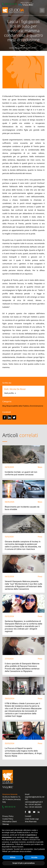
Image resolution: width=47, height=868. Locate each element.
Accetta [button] (34, 857)
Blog (4, 406)
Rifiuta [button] (13, 857)
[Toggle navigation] (42, 10)
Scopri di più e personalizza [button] (23, 863)
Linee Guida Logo (32, 819)
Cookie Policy (8, 819)
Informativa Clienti (10, 821)
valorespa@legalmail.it (34, 802)
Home (22, 45)
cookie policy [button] (34, 837)
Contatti (28, 816)
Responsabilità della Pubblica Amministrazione (25, 406)
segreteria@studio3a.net (35, 797)
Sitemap (6, 824)
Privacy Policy (8, 816)
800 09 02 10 (10, 4)
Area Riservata (31, 821)
